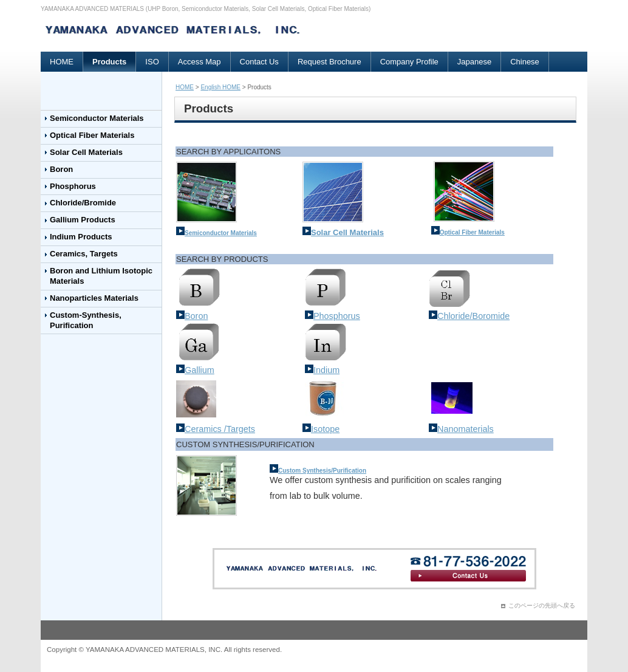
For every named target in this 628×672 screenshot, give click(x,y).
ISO (152, 62)
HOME (62, 62)
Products (109, 62)
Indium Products (81, 237)
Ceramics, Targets (84, 254)
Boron (61, 169)
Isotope (321, 429)
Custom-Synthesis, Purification (86, 320)
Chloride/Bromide (83, 203)
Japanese (474, 62)
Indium (322, 370)
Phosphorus (73, 186)
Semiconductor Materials (97, 118)
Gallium (195, 370)
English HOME (220, 87)
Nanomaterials (461, 429)
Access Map (200, 62)
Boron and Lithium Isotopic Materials (101, 276)
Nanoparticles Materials (94, 298)
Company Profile (409, 62)
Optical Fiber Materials (92, 135)
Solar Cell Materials (86, 152)
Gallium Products (83, 220)
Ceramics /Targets (216, 429)
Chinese (525, 62)
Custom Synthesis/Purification (322, 471)
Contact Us (259, 62)
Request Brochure (329, 62)
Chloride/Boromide (469, 316)
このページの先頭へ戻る (542, 605)
